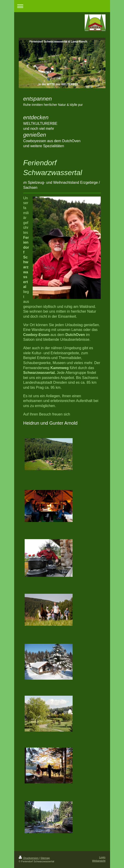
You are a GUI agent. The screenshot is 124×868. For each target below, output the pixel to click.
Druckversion (29, 858)
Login (102, 857)
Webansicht (99, 861)
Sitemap (45, 858)
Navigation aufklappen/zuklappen (62, 6)
